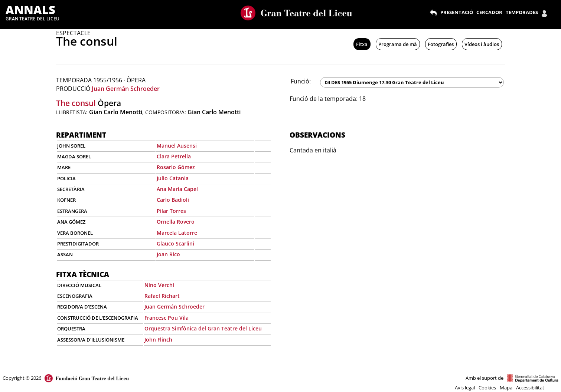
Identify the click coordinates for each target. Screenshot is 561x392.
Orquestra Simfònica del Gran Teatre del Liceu (203, 328)
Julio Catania (173, 178)
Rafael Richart (162, 296)
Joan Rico (168, 254)
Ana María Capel (177, 189)
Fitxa (362, 44)
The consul (76, 103)
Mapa (506, 388)
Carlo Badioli (173, 200)
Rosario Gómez (176, 167)
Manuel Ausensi (177, 146)
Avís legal (465, 388)
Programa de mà (398, 44)
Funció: (301, 81)
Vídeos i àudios (482, 44)
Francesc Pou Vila (167, 318)
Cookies (487, 388)
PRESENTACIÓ (457, 12)
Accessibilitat (530, 388)
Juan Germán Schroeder (126, 89)
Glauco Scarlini (175, 243)
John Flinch (158, 340)
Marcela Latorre (177, 233)
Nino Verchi (159, 285)
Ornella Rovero (176, 222)
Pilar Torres (171, 211)
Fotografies (441, 44)
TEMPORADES (522, 12)
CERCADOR (489, 12)
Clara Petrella (174, 156)
